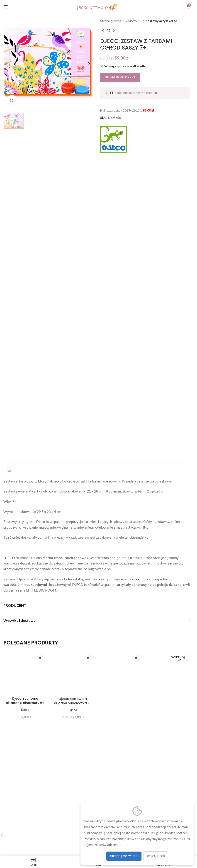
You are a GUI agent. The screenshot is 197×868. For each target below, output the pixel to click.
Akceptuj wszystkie (124, 856)
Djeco (25, 710)
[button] (8, 64)
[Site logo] (97, 6)
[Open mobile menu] (6, 7)
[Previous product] (103, 31)
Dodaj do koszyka (120, 77)
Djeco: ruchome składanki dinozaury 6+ (25, 701)
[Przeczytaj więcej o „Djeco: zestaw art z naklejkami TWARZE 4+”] (184, 657)
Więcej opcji (156, 856)
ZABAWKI (133, 21)
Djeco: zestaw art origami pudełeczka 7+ (73, 701)
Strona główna (111, 21)
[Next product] (114, 31)
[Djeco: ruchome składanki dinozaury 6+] (25, 673)
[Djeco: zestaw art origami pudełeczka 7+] (73, 673)
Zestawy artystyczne (161, 21)
